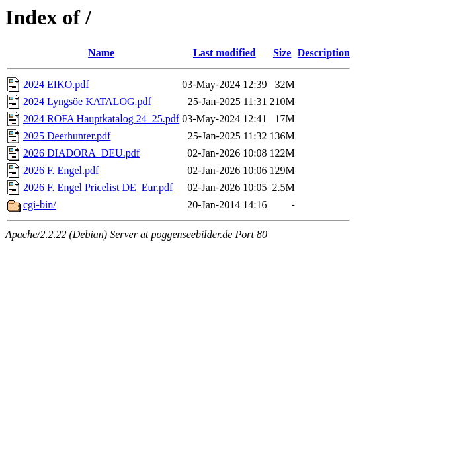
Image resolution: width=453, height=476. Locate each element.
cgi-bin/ (40, 205)
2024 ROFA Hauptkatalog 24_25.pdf (101, 119)
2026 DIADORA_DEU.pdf (81, 153)
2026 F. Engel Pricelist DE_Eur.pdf (98, 187)
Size (282, 53)
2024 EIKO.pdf (56, 84)
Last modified (225, 53)
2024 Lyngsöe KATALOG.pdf (87, 101)
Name (101, 53)
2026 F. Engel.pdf (61, 170)
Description (324, 53)
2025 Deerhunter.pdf (67, 136)
